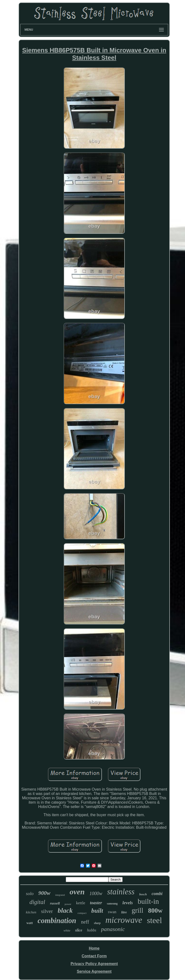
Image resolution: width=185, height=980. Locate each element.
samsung (112, 904)
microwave (124, 920)
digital (37, 902)
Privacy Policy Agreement (94, 964)
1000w (96, 893)
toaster (96, 903)
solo (30, 894)
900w (44, 893)
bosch (143, 894)
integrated (60, 895)
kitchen (31, 912)
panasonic (113, 929)
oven (77, 892)
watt (30, 923)
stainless (121, 892)
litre (124, 912)
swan (112, 912)
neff (85, 922)
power (68, 904)
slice (79, 930)
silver (47, 911)
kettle (81, 903)
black (65, 910)
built (97, 911)
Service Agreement (94, 971)
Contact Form (94, 956)
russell (55, 903)
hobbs (92, 930)
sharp (97, 923)
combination (57, 921)
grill (137, 910)
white (67, 930)
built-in (148, 901)
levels (128, 903)
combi (157, 894)
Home (94, 948)
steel (154, 920)
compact (82, 913)
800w (155, 911)
